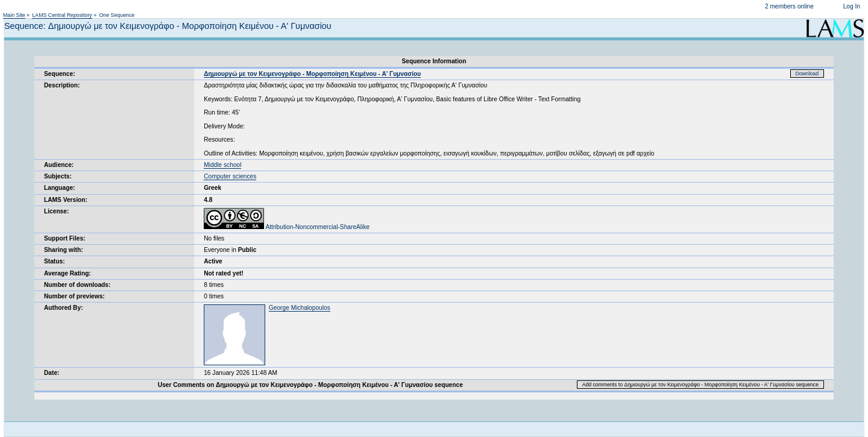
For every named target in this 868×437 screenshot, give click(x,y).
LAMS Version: (66, 200)
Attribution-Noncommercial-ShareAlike (287, 227)
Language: (60, 188)
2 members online (789, 6)
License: (56, 211)
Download (807, 74)
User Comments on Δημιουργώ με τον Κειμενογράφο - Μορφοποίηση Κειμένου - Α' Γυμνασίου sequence (310, 385)
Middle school (222, 165)
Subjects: (58, 176)
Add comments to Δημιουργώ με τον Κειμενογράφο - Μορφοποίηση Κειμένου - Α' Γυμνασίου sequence (700, 385)
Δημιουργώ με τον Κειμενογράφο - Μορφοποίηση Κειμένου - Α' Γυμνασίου (312, 74)
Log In (852, 6)
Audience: (59, 165)
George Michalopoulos (300, 308)
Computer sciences (230, 176)
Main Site (14, 15)
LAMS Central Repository (62, 15)
